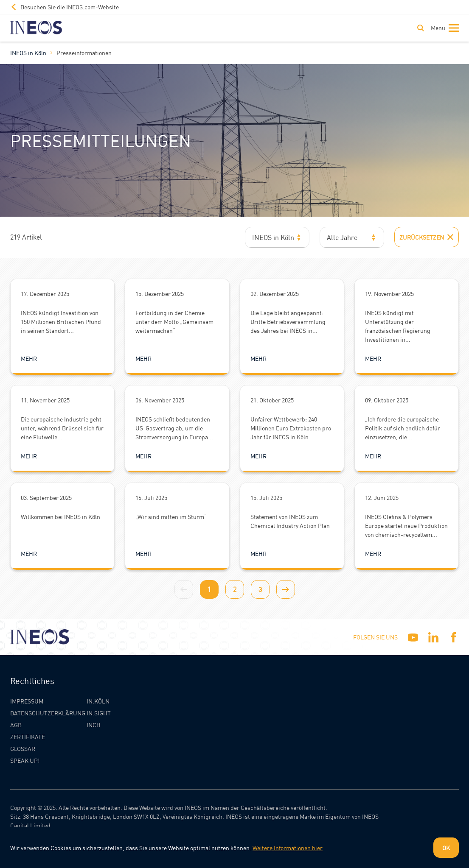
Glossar (23, 748)
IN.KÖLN (98, 701)
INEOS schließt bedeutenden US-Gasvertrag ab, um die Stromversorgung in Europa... (174, 428)
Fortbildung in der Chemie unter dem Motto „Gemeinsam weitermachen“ (174, 321)
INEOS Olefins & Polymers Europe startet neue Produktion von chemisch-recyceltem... (406, 525)
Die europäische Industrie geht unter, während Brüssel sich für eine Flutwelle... (62, 428)
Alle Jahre (342, 237)
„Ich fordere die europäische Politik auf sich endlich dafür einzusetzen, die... (403, 428)
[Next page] (286, 589)
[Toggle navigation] (443, 28)
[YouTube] (413, 637)
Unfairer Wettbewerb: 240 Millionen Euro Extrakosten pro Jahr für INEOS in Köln (291, 428)
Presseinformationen (84, 53)
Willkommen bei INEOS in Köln (60, 516)
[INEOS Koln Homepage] (36, 28)
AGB (16, 725)
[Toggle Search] (421, 28)
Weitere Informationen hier (288, 848)
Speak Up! (25, 760)
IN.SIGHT (99, 713)
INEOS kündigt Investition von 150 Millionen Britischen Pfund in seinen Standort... (61, 321)
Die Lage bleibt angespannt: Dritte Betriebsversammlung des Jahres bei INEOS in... (288, 321)
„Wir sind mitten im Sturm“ (171, 516)
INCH (94, 725)
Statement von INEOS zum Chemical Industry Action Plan (290, 521)
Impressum (27, 701)
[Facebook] (454, 637)
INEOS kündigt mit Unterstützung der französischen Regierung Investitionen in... (398, 326)
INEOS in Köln (28, 53)
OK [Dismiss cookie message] (446, 848)
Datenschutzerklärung (48, 713)
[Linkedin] (433, 637)
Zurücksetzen (426, 237)
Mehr (29, 358)
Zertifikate (28, 737)
